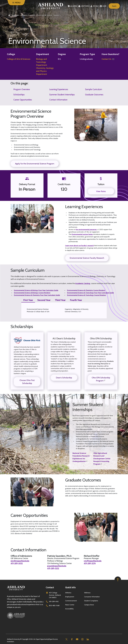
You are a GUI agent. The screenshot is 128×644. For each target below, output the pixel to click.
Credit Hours (64, 184)
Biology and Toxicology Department (41, 62)
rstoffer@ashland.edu (93, 561)
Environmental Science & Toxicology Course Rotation (86, 295)
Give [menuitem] (104, 6)
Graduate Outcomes (94, 95)
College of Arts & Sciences (19, 59)
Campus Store (89, 605)
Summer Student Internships (62, 95)
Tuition (101, 184)
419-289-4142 (54, 602)
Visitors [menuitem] (85, 6)
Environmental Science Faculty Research (87, 258)
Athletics (68, 593)
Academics (16, 15)
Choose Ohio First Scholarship (27, 382)
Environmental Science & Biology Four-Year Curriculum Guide (36, 290)
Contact (50, 587)
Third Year (60, 300)
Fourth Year (76, 300)
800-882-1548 (54, 606)
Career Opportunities (23, 100)
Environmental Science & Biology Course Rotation (32, 293)
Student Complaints (91, 601)
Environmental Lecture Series (82, 234)
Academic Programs (28, 15)
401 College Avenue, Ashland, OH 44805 (55, 595)
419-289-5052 (17, 563)
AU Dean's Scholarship (64, 339)
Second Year (44, 300)
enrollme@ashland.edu (21, 561)
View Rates (101, 191)
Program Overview (22, 89)
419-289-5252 (53, 568)
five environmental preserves (86, 229)
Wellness (87, 593)
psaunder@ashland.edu (57, 566)
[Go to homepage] (16, 590)
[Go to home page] (50, 6)
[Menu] (16, 3)
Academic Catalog (83, 283)
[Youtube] (77, 639)
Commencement (71, 601)
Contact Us (108, 59)
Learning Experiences (59, 89)
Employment (70, 597)
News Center (70, 605)
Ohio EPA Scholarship (101, 339)
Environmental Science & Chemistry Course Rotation (86, 290)
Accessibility (69, 609)
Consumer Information (92, 597)
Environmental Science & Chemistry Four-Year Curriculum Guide (37, 295)
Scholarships (19, 95)
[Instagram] (82, 639)
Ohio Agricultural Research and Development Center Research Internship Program (102, 459)
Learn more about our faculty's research (79, 246)
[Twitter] (66, 639)
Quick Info (70, 587)
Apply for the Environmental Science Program (35, 164)
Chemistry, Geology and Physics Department (45, 71)
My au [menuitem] (96, 6)
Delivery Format (27, 184)
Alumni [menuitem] (74, 6)
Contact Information (58, 100)
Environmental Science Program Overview (31, 114)
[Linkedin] (88, 639)
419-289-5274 (90, 563)
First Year (28, 300)
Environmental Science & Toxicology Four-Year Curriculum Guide (90, 293)
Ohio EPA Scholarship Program (101, 379)
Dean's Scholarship (64, 378)
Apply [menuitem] (114, 6)
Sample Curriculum (94, 89)
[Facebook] (72, 639)
